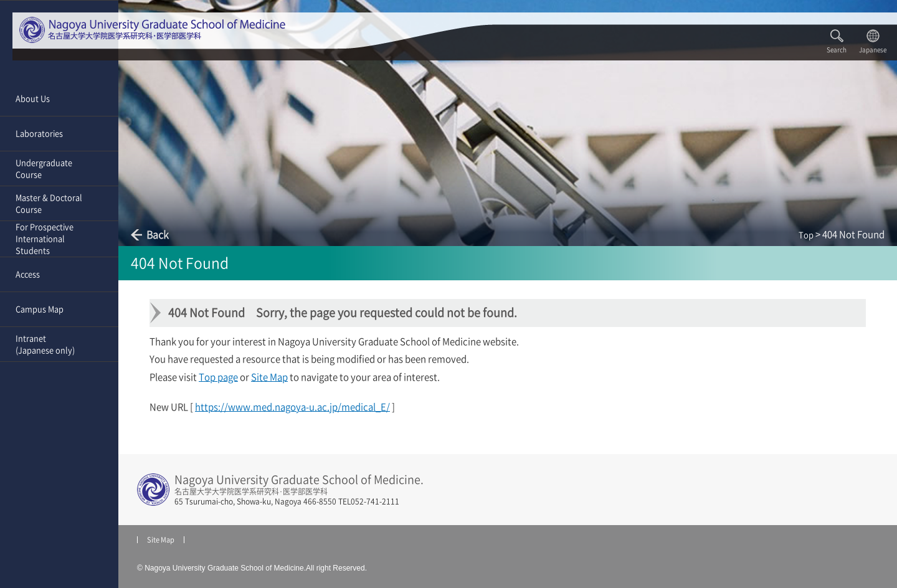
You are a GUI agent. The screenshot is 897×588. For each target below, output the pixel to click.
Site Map (269, 377)
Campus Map (40, 309)
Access (28, 274)
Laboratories (39, 134)
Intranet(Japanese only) (45, 344)
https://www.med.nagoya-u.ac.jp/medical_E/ (292, 407)
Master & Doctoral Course (49, 204)
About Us (33, 99)
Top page (218, 377)
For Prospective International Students (45, 239)
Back (158, 235)
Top (806, 235)
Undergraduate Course (44, 169)
